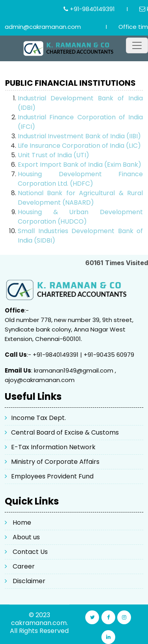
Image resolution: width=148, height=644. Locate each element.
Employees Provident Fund (52, 476)
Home (22, 523)
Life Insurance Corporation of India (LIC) (79, 146)
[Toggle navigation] (137, 45)
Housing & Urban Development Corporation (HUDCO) (80, 217)
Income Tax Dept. (38, 418)
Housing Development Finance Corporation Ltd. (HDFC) (80, 179)
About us (26, 537)
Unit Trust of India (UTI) (53, 155)
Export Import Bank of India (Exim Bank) (80, 165)
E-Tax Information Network (53, 447)
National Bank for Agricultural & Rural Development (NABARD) (80, 198)
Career (24, 566)
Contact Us (30, 552)
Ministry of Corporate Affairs (55, 462)
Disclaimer (29, 581)
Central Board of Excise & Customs (65, 432)
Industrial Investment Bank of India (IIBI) (79, 136)
